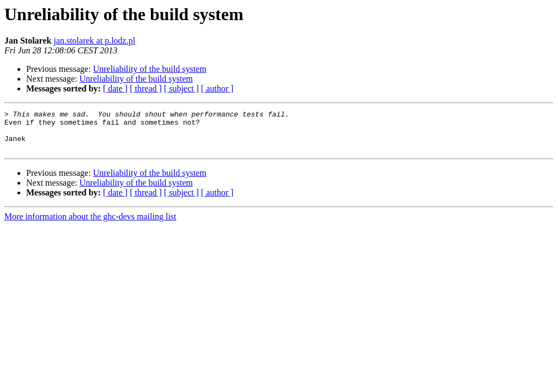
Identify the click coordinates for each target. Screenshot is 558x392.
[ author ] (217, 88)
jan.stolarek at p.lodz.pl (94, 41)
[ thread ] (146, 88)
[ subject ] (181, 88)
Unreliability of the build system (150, 69)
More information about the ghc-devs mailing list (90, 225)
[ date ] (115, 88)
